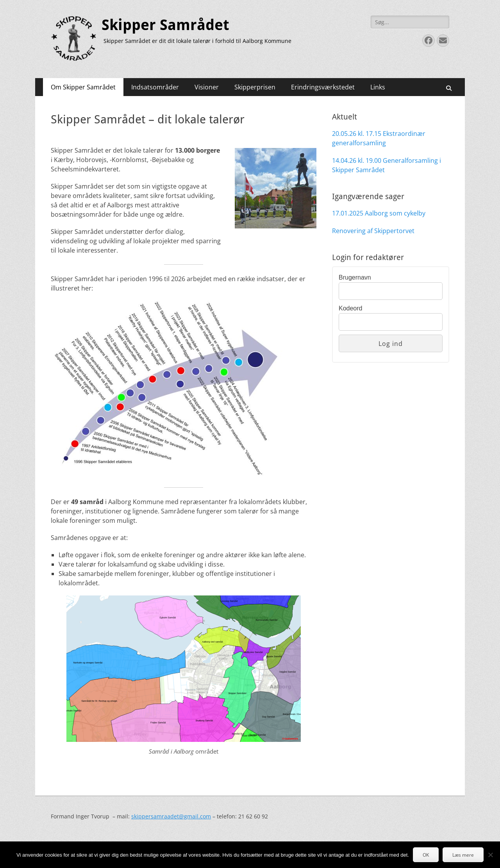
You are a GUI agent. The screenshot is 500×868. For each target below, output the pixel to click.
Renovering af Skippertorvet (373, 231)
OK (426, 855)
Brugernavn (355, 277)
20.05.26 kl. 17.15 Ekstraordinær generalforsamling (379, 138)
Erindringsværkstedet (323, 87)
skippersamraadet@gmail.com (171, 816)
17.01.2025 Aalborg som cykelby (379, 213)
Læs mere (463, 855)
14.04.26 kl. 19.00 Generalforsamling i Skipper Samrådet (387, 165)
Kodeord (351, 308)
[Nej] (490, 855)
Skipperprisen (255, 87)
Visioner (207, 87)
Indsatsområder (155, 87)
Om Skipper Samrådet (83, 87)
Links (378, 87)
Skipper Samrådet (165, 25)
